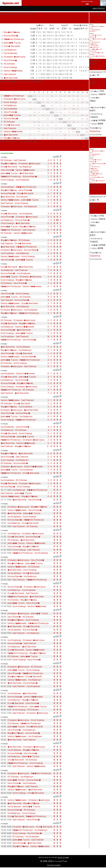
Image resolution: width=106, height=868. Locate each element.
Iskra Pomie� (10, 60)
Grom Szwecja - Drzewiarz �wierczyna (19, 387)
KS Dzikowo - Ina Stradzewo (26, 836)
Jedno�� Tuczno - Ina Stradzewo (17, 470)
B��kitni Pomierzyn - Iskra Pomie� (18, 340)
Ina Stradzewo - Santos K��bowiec (18, 373)
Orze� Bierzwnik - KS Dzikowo (22, 760)
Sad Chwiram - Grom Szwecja (14, 203)
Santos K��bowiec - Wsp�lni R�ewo (19, 496)
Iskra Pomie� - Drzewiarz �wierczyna (19, 217)
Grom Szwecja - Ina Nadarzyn (15, 460)
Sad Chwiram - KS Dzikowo (25, 526)
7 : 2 (52, 122)
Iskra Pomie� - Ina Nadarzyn (21, 730)
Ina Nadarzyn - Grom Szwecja (21, 813)
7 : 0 (82, 99)
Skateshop (95, 131)
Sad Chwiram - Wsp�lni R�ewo (16, 446)
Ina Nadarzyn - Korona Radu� (15, 220)
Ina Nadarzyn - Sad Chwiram (14, 270)
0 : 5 (69, 129)
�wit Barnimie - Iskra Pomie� (27, 500)
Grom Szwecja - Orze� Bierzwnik (28, 793)
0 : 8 (87, 132)
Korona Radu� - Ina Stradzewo (16, 273)
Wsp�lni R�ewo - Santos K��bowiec (31, 846)
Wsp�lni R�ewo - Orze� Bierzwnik (25, 676)
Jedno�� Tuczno (12, 43)
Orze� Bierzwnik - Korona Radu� (24, 537)
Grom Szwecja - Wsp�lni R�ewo (16, 280)
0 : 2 (61, 99)
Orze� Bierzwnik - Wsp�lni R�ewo (18, 323)
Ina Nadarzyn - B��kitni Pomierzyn (30, 490)
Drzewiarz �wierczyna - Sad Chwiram (18, 366)
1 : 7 (56, 129)
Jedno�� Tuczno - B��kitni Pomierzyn (20, 360)
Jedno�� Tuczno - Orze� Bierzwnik (25, 727)
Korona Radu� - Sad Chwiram (22, 643)
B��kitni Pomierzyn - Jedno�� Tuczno (27, 706)
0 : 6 (43, 135)
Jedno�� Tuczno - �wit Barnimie (17, 173)
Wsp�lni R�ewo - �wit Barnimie (17, 453)
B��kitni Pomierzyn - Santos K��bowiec (21, 286)
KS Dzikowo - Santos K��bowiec (17, 233)
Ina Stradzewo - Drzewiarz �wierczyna (26, 640)
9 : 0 (82, 115)
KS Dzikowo (9, 64)
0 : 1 (43, 138)
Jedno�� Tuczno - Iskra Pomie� (24, 603)
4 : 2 (65, 115)
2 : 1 (39, 119)
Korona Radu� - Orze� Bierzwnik (17, 193)
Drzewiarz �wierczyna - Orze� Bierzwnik (32, 827)
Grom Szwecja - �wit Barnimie (15, 223)
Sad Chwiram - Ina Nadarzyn (26, 633)
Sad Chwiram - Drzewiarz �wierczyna (30, 713)
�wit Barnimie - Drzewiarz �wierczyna (26, 747)
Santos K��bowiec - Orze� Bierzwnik (19, 303)
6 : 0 (82, 138)
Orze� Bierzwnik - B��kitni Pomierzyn (27, 816)
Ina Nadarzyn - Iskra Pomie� (15, 380)
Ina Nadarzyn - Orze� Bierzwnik (23, 523)
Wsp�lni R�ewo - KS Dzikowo (15, 240)
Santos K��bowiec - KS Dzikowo (23, 567)
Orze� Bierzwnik (12, 46)
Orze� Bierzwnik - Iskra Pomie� (23, 703)
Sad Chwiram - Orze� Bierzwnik (16, 243)
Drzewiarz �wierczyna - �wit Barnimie (19, 410)
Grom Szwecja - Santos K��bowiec (29, 606)
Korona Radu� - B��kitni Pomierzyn (26, 520)
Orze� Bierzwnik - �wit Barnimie (17, 267)
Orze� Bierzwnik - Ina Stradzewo (17, 214)
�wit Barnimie (11, 78)
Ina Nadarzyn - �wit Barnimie (22, 647)
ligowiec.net (11, 3)
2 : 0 (35, 96)
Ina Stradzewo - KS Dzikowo (14, 480)
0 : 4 (30, 103)
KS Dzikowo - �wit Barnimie (21, 540)
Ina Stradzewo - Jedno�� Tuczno (24, 806)
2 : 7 (69, 132)
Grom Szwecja (10, 67)
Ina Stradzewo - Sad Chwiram (14, 336)
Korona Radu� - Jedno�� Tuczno (17, 436)
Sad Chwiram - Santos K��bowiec (29, 766)
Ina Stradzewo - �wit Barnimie (22, 693)
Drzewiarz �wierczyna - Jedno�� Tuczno (28, 613)
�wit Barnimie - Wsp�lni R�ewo (23, 803)
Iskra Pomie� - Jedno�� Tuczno (17, 260)
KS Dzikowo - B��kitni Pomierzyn (24, 723)
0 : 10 (87, 129)
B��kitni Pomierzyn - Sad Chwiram (18, 230)
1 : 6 (47, 99)
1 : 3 (56, 103)
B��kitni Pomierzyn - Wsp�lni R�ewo (27, 653)
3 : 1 (47, 138)
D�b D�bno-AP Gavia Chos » (96, 50)
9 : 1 (74, 99)
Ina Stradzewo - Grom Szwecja (22, 517)
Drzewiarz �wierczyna (14, 57)
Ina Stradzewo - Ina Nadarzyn (15, 253)
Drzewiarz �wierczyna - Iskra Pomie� (26, 560)
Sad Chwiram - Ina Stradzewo (26, 686)
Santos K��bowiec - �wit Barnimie (25, 790)
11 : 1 (74, 96)
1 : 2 (61, 96)
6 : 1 (78, 96)
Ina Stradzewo (10, 53)
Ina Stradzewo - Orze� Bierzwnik (23, 573)
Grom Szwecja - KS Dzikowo (26, 710)
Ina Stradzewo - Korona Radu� (22, 630)
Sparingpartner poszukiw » (95, 30)
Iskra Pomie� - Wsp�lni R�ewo (23, 546)
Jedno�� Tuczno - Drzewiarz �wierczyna (21, 277)
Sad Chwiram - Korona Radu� (15, 300)
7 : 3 (52, 106)
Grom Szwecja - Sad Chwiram (26, 550)
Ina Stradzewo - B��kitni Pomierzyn (18, 187)
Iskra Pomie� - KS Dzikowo (21, 617)
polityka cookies (54, 865)
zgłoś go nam (63, 857)
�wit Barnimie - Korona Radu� (23, 683)
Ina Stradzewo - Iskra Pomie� (15, 427)
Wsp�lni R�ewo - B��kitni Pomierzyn (20, 313)
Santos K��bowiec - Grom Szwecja (18, 256)
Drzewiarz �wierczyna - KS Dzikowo (25, 667)
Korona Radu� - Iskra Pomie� (22, 753)
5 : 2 (74, 112)
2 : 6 (87, 119)
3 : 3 (69, 96)
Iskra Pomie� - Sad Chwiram (14, 457)
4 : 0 (61, 112)
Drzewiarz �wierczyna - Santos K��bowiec (22, 466)
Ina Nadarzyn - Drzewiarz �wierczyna (26, 533)
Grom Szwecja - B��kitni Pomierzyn (18, 420)
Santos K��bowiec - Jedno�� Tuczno (20, 200)
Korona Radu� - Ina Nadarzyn (22, 576)
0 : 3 (43, 115)
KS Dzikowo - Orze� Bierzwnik (15, 403)
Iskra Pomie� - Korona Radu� (15, 413)
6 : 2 (82, 119)
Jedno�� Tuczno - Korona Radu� (24, 780)
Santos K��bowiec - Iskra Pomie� (25, 510)
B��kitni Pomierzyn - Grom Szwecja (25, 763)
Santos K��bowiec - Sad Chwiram (17, 400)
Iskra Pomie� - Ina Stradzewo (22, 783)
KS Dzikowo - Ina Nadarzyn (20, 777)
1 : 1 (43, 103)
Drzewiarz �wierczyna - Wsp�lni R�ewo (27, 507)
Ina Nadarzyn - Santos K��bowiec (17, 327)
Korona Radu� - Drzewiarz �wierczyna (26, 587)
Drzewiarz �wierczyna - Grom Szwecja (26, 720)
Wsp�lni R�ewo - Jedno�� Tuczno (25, 563)
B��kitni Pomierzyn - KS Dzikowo (17, 390)
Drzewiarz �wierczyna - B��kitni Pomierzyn (29, 773)
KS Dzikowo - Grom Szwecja (14, 363)
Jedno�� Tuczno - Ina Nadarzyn (17, 416)
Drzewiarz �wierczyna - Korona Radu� (20, 250)
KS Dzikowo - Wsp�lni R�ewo (22, 600)
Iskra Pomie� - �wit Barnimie (27, 843)
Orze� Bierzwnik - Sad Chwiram (23, 593)
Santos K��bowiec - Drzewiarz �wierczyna (29, 800)
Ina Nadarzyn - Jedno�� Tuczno (23, 756)
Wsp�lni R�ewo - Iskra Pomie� (16, 190)
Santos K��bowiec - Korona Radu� (18, 357)
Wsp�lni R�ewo (12, 32)
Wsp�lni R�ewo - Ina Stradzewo (16, 407)
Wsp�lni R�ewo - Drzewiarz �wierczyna (20, 163)
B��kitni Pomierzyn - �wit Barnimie (26, 597)
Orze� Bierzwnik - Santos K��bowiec (26, 650)
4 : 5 (52, 109)
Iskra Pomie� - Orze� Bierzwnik (16, 353)
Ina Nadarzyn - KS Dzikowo (14, 430)
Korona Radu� (11, 36)
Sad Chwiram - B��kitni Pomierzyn (30, 580)
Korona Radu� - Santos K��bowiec (25, 697)
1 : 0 (87, 115)
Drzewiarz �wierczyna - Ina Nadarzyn (19, 206)
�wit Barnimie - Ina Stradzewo (15, 347)
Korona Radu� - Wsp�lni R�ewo (17, 383)
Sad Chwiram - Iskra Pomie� (26, 820)
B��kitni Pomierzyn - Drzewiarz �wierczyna (22, 440)
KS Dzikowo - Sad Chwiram (13, 160)
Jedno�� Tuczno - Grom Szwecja (24, 670)
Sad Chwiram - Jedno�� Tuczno (16, 493)
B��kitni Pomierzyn (14, 39)
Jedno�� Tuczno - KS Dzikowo (16, 297)
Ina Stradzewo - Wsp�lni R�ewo (23, 750)
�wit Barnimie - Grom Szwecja (22, 570)
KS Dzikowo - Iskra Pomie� (14, 283)
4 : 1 (65, 96)
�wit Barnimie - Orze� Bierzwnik (24, 626)
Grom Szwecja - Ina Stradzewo (15, 180)
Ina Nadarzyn (10, 50)
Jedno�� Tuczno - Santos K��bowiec (26, 543)
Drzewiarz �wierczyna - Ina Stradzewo (19, 310)
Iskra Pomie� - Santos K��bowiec (18, 170)
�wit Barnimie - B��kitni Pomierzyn (19, 247)
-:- (39, 96)
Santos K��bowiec (13, 71)
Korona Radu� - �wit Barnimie (16, 330)
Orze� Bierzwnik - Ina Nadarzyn (16, 167)
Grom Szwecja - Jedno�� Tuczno (17, 333)
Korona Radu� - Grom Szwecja (15, 487)
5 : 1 (52, 96)
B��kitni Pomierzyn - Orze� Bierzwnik (20, 473)
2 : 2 (39, 112)
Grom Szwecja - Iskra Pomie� (27, 660)
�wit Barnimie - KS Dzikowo (14, 197)
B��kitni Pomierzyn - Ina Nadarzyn (30, 830)
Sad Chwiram (10, 74)
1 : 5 (61, 106)
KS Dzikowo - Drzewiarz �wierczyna (18, 320)
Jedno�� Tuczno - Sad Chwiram (28, 840)
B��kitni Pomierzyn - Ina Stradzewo (30, 553)
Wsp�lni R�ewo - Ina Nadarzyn (16, 350)
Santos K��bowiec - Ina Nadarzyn (24, 680)
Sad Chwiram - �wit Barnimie (15, 393)
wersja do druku (7, 153)
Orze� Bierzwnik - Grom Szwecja (16, 433)
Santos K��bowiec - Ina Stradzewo (25, 736)
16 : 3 (74, 109)
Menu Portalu (99, 9)
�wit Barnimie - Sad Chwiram (22, 740)
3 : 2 (39, 129)
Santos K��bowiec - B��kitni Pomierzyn (28, 623)
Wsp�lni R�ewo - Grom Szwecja (23, 620)
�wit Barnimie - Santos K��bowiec (18, 443)
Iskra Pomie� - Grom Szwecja (15, 293)
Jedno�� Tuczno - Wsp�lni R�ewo (18, 227)
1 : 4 (87, 103)
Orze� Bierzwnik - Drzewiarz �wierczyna (21, 483)
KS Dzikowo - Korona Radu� (14, 463)
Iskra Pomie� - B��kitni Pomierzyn (25, 673)
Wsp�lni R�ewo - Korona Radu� (24, 733)
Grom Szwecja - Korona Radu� (27, 833)
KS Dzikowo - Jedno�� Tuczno (23, 656)
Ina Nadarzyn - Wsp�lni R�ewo (23, 700)
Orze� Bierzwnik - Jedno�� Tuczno (18, 377)
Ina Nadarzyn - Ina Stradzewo (22, 590)
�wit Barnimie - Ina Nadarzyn (15, 306)
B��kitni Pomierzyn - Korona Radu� (19, 176)
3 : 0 (65, 109)
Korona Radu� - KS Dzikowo (21, 810)
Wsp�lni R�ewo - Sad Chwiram (23, 786)
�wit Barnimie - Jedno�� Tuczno (24, 513)
